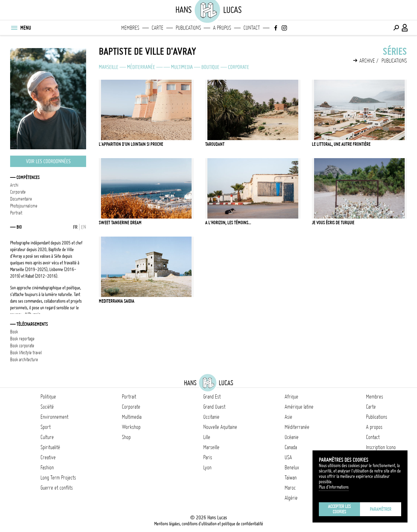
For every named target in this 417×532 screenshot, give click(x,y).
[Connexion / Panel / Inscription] (405, 28)
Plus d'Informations (334, 487)
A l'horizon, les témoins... (228, 223)
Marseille (109, 67)
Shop (126, 437)
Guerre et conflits (57, 488)
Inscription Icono (381, 447)
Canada (291, 447)
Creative (48, 457)
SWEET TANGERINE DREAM (120, 223)
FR (75, 227)
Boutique (210, 67)
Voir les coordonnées (48, 161)
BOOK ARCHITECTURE (24, 360)
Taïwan (291, 478)
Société (47, 407)
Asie (288, 417)
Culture (47, 437)
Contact (252, 28)
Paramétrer (381, 509)
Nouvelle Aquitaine (220, 427)
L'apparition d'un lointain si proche (131, 144)
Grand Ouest (214, 407)
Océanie (292, 437)
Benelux (292, 467)
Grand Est (212, 397)
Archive (367, 61)
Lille (207, 437)
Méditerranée (141, 67)
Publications (188, 28)
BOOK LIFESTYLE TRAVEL (26, 353)
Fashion (47, 467)
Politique (48, 397)
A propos (222, 28)
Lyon (207, 467)
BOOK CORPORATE (22, 346)
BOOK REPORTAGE (22, 339)
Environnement (54, 417)
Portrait (129, 397)
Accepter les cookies (339, 509)
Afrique (291, 397)
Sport (46, 427)
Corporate (239, 67)
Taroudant (215, 144)
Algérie (291, 498)
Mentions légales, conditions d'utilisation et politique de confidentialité (209, 524)
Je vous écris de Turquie (333, 223)
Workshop (131, 427)
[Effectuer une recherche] (396, 28)
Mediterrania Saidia (117, 301)
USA (288, 457)
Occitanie (211, 417)
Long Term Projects (58, 478)
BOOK (14, 332)
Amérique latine (299, 407)
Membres (130, 28)
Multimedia (182, 67)
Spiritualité (50, 447)
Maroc (290, 488)
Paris (208, 457)
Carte (158, 28)
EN (84, 227)
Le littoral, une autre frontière (341, 144)
